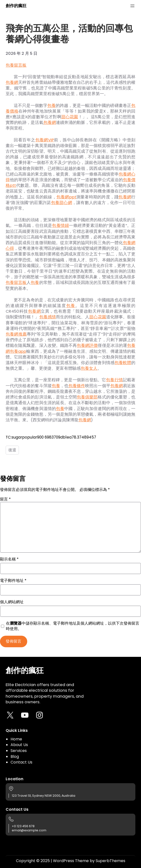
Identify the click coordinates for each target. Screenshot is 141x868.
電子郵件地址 (13, 581)
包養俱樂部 (87, 397)
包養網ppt (66, 197)
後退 (12, 450)
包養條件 (77, 386)
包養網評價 (87, 346)
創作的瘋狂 (16, 6)
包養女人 (89, 368)
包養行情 (114, 380)
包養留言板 (16, 65)
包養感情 (48, 317)
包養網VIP (45, 140)
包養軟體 (123, 363)
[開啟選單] (132, 6)
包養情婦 (60, 226)
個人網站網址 (12, 602)
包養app (18, 351)
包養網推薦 (16, 334)
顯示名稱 (9, 559)
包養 (51, 106)
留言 (5, 499)
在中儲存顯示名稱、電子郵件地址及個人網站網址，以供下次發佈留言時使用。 (73, 626)
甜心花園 (70, 117)
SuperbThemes (110, 861)
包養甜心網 (62, 203)
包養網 (12, 82)
